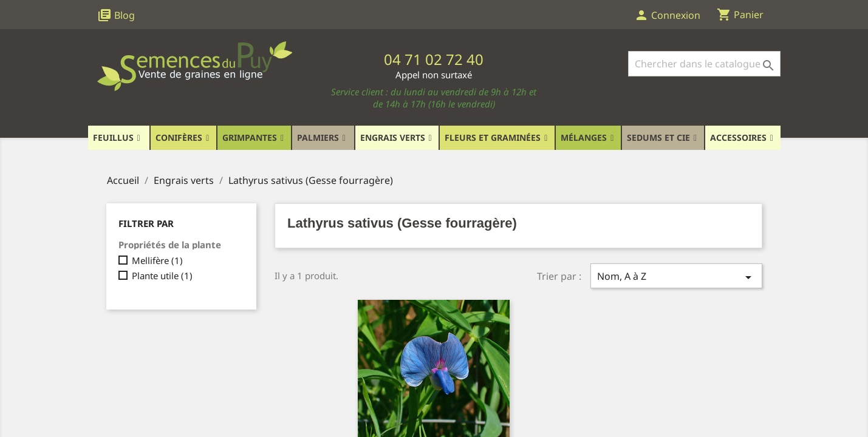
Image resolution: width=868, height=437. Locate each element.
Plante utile (162, 276)
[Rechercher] (704, 64)
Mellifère (157, 260)
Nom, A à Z (676, 277)
